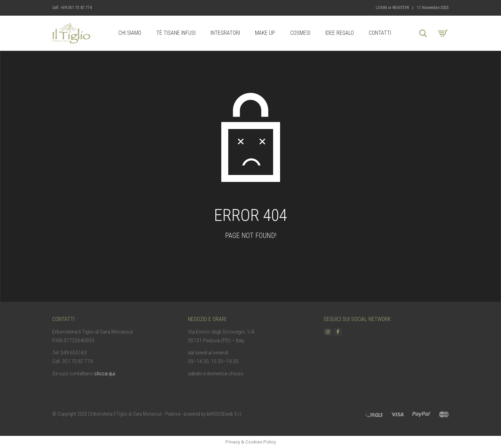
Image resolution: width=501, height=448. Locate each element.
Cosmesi (300, 33)
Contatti (380, 33)
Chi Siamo (130, 33)
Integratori (225, 33)
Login (381, 8)
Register (401, 8)
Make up (265, 33)
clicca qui (105, 374)
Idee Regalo (340, 33)
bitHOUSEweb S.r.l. (224, 414)
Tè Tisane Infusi (176, 33)
